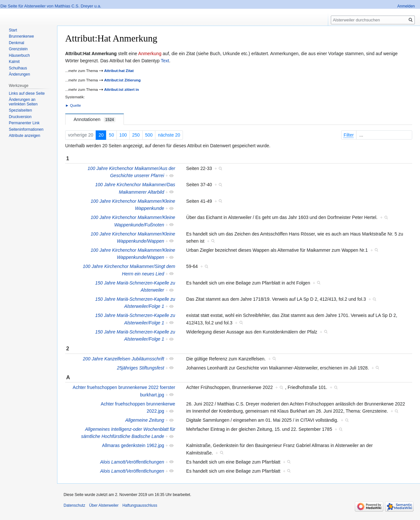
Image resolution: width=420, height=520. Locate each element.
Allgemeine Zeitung (145, 420)
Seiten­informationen (26, 129)
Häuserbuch (19, 55)
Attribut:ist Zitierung (122, 80)
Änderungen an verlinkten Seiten (23, 102)
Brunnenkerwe (21, 36)
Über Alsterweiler (104, 505)
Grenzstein (18, 49)
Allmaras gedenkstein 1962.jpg (133, 445)
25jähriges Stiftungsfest (140, 368)
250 (136, 135)
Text (165, 61)
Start (13, 30)
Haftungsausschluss (140, 505)
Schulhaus (18, 68)
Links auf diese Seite (27, 93)
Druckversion (20, 117)
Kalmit (14, 62)
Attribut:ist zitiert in (122, 89)
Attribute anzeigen (24, 136)
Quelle (76, 105)
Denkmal (16, 43)
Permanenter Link (24, 123)
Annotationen (95, 120)
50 (112, 135)
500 (149, 135)
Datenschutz (74, 505)
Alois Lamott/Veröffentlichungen (132, 462)
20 (101, 135)
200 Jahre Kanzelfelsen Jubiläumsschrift (123, 359)
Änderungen (19, 74)
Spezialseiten (20, 110)
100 (123, 135)
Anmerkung (150, 54)
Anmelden (406, 6)
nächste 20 (169, 135)
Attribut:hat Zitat (119, 71)
